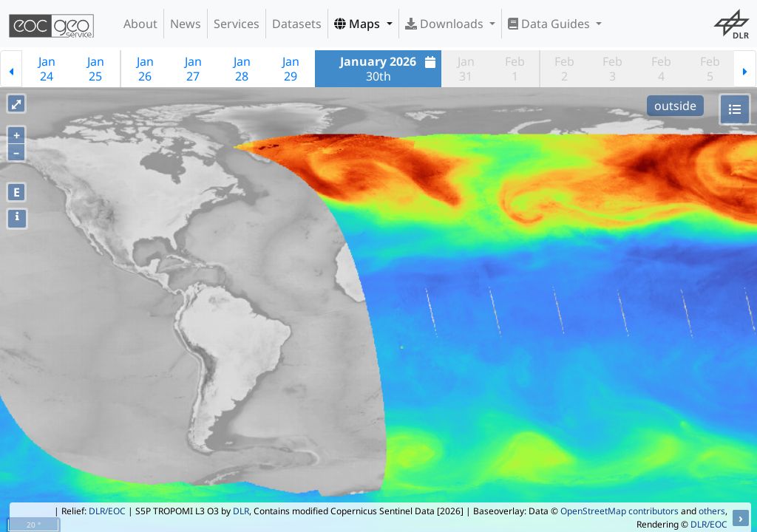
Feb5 (710, 69)
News (186, 24)
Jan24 (47, 69)
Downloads (446, 24)
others (712, 511)
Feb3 (612, 69)
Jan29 (291, 69)
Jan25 (96, 69)
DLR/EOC (107, 511)
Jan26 (145, 69)
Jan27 (193, 69)
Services (237, 24)
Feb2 (564, 69)
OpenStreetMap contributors (619, 511)
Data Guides (550, 24)
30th (390, 69)
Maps (359, 24)
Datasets (297, 24)
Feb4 (661, 69)
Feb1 (515, 69)
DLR (241, 511)
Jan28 (242, 69)
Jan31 (466, 69)
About (140, 24)
